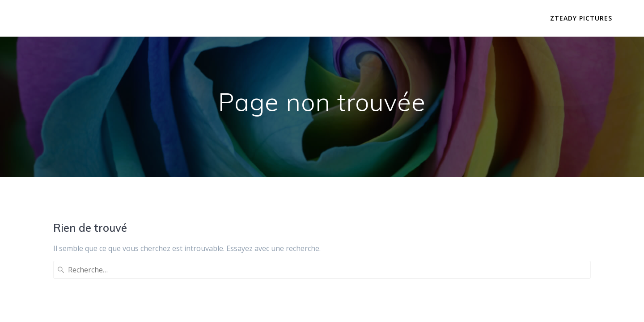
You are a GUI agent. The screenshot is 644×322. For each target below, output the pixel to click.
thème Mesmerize (390, 299)
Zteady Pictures (581, 18)
